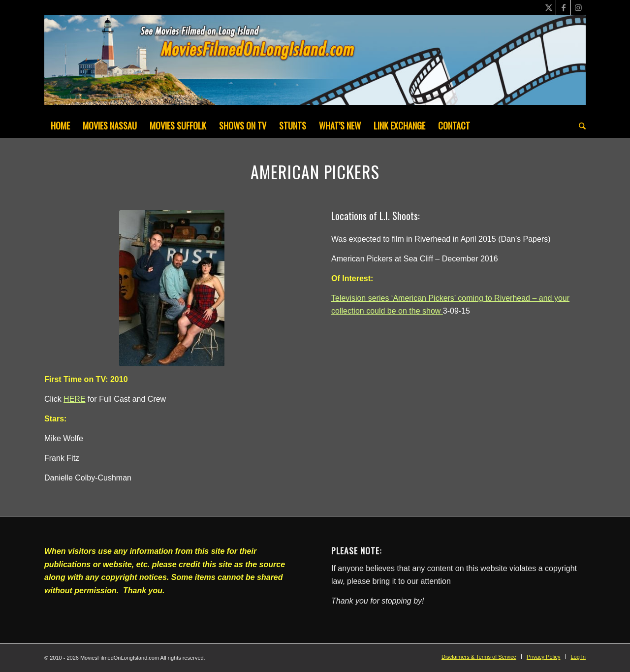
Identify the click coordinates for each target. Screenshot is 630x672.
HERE (74, 399)
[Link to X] (549, 7)
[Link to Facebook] (563, 7)
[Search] (579, 126)
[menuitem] (60, 126)
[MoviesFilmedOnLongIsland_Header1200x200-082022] (315, 64)
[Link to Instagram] (578, 7)
